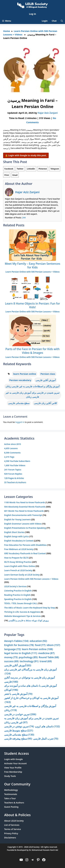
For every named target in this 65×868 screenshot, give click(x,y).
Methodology (11, 790)
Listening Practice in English (18, 591)
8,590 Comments (12, 453)
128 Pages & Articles (14, 478)
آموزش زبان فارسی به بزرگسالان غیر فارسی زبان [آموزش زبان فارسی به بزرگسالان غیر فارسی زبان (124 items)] (30, 672)
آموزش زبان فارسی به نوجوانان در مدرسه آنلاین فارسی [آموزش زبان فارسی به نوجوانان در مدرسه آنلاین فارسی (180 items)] (30, 680)
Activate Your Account (15, 763)
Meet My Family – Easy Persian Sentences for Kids (32, 265)
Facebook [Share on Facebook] (9, 169)
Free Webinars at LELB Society (19, 549)
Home (7, 31)
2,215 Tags (9, 457)
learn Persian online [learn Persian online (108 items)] (37, 649)
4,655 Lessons (11, 448)
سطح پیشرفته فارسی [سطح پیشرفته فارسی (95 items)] (18, 739)
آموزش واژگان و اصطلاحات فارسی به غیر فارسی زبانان (33, 386)
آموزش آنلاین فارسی (46, 380)
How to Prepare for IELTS (16, 558)
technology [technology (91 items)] (29, 661)
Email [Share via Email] (15, 175)
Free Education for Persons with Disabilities (25, 545)
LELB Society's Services (15, 586)
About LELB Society (14, 821)
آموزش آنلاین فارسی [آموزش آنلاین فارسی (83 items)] (18, 665)
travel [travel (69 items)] (46, 661)
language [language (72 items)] (12, 649)
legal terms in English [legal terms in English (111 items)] (21, 653)
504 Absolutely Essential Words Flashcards (25, 507)
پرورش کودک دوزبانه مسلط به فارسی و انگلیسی (28, 620)
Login (45, 21)
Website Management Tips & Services (22, 616)
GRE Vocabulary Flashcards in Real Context (25, 553)
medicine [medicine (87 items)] (46, 653)
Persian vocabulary (20, 380)
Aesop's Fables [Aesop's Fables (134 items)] (16, 641)
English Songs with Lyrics (16, 536)
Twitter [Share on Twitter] (20, 169)
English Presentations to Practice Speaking (25, 528)
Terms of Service (13, 829)
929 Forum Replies (13, 474)
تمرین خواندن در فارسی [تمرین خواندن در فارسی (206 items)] (20, 714)
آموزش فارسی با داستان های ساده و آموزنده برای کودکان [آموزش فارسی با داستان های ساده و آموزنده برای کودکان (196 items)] (31, 688)
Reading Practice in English (17, 595)
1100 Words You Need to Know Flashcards (25, 502)
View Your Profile (13, 768)
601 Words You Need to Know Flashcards (24, 511)
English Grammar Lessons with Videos (23, 524)
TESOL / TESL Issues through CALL (21, 603)
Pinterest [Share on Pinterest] (43, 169)
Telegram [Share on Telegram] (55, 169)
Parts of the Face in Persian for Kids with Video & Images (32, 351)
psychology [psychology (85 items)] (28, 657)
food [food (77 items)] (40, 645)
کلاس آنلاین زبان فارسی (45, 403)
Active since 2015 (13, 444)
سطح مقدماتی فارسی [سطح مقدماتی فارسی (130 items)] (19, 735)
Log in (33, 14)
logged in (20, 422)
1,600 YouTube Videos (15, 465)
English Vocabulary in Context (19, 541)
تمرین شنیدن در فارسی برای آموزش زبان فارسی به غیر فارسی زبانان (32, 395)
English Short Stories (14, 532)
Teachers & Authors (14, 803)
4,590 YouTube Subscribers (17, 461)
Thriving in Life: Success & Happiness (22, 612)
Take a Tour (10, 798)
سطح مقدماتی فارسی (19, 403)
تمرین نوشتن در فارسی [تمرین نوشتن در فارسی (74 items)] (19, 726)
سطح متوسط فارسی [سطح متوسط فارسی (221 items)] (19, 731)
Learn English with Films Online (20, 566)
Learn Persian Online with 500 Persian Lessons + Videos (32, 272)
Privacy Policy (11, 833)
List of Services (12, 825)
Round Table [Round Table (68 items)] (49, 657)
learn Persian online (25, 374)
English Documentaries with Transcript (23, 515)
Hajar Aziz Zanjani (27, 192)
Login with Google (13, 759)
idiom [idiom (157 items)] (53, 645)
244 (24, 218)
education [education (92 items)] (38, 641)
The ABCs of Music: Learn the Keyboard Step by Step (30, 608)
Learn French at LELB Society (18, 570)
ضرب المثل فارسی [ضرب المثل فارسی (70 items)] (46, 739)
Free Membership (13, 772)
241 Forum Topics (13, 470)
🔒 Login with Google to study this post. (26, 155)
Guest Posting (11, 807)
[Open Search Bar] (62, 21)
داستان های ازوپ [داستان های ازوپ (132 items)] (47, 726)
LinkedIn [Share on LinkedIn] (31, 169)
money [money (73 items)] (11, 657)
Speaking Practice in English (18, 599)
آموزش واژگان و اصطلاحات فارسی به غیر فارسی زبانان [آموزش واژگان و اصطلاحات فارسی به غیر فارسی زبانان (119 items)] (30, 708)
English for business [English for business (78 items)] (19, 645)
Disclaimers (10, 838)
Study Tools (10, 776)
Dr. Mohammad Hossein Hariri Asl (44, 850)
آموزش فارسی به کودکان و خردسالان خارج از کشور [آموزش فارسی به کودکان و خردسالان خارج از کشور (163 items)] (31, 700)
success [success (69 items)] (11, 661)
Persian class (48, 374)
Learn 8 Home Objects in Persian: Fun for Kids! (32, 305)
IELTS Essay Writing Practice (18, 562)
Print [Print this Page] (7, 175)
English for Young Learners (17, 519)
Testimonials (11, 794)
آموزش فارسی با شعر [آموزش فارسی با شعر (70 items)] (18, 694)
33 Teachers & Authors (15, 482)
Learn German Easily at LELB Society (22, 575)
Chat (54, 21)
